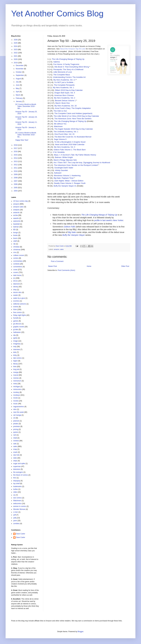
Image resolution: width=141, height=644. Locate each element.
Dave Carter (21, 534)
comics (16, 258)
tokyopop (17, 481)
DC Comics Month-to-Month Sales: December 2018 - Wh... (26, 106)
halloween (17, 332)
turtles (16, 489)
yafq (15, 518)
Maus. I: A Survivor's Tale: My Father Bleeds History (75, 155)
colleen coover (19, 255)
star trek (16, 455)
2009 (16, 174)
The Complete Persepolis (64, 85)
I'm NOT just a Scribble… (65, 82)
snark (15, 452)
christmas (17, 250)
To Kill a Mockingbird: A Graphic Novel (70, 142)
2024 (16, 46)
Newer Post (52, 266)
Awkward (57, 173)
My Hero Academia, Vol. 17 (64, 80)
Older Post (125, 266)
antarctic (16, 213)
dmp (15, 290)
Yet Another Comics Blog (57, 14)
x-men (16, 512)
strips (15, 461)
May (18, 88)
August (19, 79)
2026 (16, 40)
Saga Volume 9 (60, 139)
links (15, 367)
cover (15, 270)
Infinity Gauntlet (61, 170)
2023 (16, 50)
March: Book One (63, 103)
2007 (16, 181)
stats (15, 458)
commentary (18, 261)
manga (16, 372)
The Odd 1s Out (60, 111)
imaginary (17, 344)
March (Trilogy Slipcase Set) (65, 160)
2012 (16, 165)
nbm (15, 409)
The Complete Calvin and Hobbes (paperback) (73, 113)
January (19, 101)
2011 (16, 168)
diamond (16, 284)
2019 (16, 63)
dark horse (17, 275)
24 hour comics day (21, 201)
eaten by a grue (19, 298)
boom (15, 238)
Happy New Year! (22, 140)
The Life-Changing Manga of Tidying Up (68, 59)
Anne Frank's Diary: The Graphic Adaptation (73, 108)
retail (15, 438)
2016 (16, 152)
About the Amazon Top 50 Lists (73, 49)
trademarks (17, 486)
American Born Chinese (64, 95)
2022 (16, 53)
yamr (15, 521)
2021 (16, 56)
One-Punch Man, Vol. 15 (64, 134)
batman (16, 227)
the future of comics (21, 475)
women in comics (20, 506)
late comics (17, 358)
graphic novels (19, 327)
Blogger (80, 632)
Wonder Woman (19, 509)
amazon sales (18, 207)
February (19, 98)
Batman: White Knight (64, 157)
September (20, 75)
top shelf (16, 484)
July (18, 82)
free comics (18, 312)
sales (62, 249)
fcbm (15, 309)
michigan (17, 387)
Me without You (60, 124)
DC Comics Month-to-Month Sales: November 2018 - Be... (26, 135)
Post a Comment (57, 261)
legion (15, 361)
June (18, 85)
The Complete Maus (62, 75)
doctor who (17, 292)
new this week (18, 412)
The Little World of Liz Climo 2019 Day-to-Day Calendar (76, 116)
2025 (16, 43)
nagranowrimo (19, 407)
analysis (16, 210)
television (17, 469)
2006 (16, 184)
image (16, 341)
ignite (15, 338)
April (18, 92)
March (18, 95)
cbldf (15, 241)
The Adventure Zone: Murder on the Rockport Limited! (76, 165)
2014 (16, 158)
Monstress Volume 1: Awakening (67, 176)
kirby (15, 355)
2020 (16, 59)
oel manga (17, 415)
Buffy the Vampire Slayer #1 (65, 186)
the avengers (18, 472)
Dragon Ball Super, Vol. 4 (65, 93)
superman (17, 466)
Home (89, 266)
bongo (16, 233)
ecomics (16, 301)
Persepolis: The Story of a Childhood (68, 69)
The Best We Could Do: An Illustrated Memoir (73, 137)
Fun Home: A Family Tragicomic (66, 64)
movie (15, 398)
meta (15, 384)
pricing (16, 429)
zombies (16, 524)
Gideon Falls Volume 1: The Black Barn (70, 150)
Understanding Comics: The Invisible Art (69, 77)
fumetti (16, 318)
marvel (16, 375)
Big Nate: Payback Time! (64, 178)
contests (16, 264)
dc (14, 278)
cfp (14, 244)
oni (14, 418)
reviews (16, 441)
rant (15, 435)
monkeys (17, 395)
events (16, 307)
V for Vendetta (59, 152)
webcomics (17, 504)
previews (17, 426)
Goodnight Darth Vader (64, 168)
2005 (16, 188)
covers (16, 272)
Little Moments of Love (63, 72)
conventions (18, 267)
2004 (16, 191)
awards (16, 218)
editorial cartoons (20, 304)
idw (15, 335)
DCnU (16, 281)
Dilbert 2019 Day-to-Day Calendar (69, 90)
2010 (16, 171)
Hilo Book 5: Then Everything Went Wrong (72, 67)
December (20, 65)
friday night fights (20, 315)
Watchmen (58, 126)
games (16, 321)
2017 (16, 148)
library (16, 364)
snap (15, 449)
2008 (16, 178)
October (19, 72)
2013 (16, 161)
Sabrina (56, 62)
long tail (16, 369)
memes (16, 378)
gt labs (16, 329)
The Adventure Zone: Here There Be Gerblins (73, 119)
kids (15, 352)
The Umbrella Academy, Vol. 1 (66, 132)
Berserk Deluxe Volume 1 (65, 101)
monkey (16, 392)
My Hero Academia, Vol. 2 (64, 98)
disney (16, 287)
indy (15, 347)
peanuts (16, 421)
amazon (57, 249)
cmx (15, 252)
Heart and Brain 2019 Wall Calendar (70, 144)
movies (16, 401)
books (15, 235)
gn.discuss (17, 324)
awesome (17, 221)
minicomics (17, 389)
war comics (17, 498)
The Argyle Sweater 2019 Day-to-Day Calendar (74, 129)
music (15, 404)
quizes (16, 432)
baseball (16, 224)
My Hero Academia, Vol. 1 (64, 88)
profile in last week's (109, 220)
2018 (16, 145)
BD (14, 230)
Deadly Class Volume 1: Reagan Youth (70, 183)
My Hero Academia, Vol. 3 (64, 147)
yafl (15, 515)
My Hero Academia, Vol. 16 (65, 106)
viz (14, 495)
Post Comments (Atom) (66, 270)
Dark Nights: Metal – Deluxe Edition (69, 181)
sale (15, 444)
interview (17, 349)
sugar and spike (19, 464)
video (15, 492)
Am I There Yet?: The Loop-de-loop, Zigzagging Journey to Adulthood (82, 163)
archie (16, 215)
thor (15, 478)
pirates (16, 424)
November (20, 69)
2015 (16, 155)
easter (16, 295)
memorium (17, 381)
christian (16, 247)
